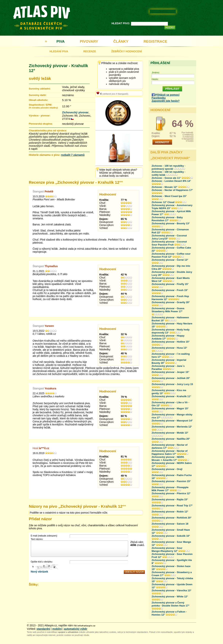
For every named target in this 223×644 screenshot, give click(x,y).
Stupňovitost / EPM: (43, 106)
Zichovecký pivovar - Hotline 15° (171, 342)
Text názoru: (37, 539)
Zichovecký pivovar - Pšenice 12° (171, 493)
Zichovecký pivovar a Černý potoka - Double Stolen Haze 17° (171, 604)
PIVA (61, 41)
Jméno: (156, 73)
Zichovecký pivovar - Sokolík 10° (171, 536)
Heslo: (155, 79)
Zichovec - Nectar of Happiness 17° (172, 190)
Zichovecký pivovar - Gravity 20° (171, 302)
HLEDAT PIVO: (121, 23)
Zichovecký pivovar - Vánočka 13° (172, 590)
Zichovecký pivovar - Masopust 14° (172, 421)
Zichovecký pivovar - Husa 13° (169, 348)
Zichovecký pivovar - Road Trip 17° (172, 506)
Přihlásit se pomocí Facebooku (166, 96)
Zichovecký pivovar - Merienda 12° (172, 427)
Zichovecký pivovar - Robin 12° (170, 512)
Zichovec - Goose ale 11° (166, 178)
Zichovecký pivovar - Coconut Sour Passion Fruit (169, 243)
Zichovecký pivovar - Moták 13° (170, 433)
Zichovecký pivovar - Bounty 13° (171, 223)
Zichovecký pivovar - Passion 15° (171, 481)
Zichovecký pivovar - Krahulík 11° (171, 396)
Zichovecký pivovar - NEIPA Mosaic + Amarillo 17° (168, 458)
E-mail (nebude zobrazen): (44, 536)
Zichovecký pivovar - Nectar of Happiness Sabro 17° (170, 452)
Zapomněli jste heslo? (166, 101)
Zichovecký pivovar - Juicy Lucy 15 (172, 384)
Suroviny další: (38, 95)
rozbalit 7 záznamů (73, 155)
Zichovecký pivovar (75, 112)
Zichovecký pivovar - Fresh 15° (170, 290)
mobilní (57, 629)
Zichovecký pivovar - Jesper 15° (170, 372)
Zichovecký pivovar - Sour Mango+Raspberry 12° (167, 549)
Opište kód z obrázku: (42, 562)
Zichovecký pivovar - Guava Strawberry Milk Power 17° (168, 310)
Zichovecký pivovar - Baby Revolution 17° (167, 219)
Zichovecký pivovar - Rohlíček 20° (172, 518)
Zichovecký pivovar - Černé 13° (170, 260)
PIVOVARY (89, 41)
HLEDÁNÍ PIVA (59, 51)
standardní (43, 629)
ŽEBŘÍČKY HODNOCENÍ (127, 51)
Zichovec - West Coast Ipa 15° (169, 196)
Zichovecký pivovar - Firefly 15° (170, 284)
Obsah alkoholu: (39, 100)
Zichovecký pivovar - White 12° (170, 597)
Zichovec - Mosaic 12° (165, 187)
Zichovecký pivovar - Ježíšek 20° (171, 378)
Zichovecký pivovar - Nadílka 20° (171, 439)
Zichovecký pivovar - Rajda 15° (170, 499)
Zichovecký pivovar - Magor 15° (170, 408)
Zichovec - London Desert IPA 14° (171, 181)
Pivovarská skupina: (41, 124)
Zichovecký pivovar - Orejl (167, 469)
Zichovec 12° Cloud (163, 202)
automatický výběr (76, 629)
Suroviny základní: (40, 89)
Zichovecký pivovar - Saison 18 (170, 524)
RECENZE (90, 51)
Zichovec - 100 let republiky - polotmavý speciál (169, 167)
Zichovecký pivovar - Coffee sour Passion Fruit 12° (171, 255)
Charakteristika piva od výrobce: (48, 131)
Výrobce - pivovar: (40, 116)
